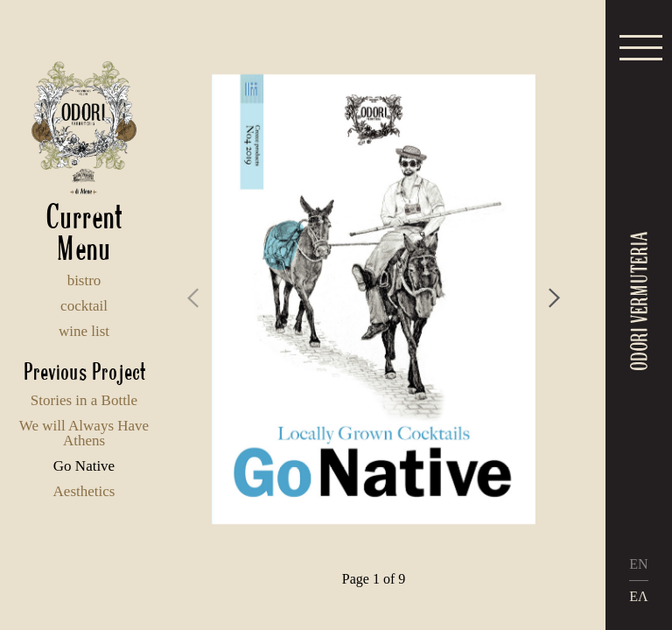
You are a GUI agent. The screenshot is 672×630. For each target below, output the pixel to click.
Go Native (84, 466)
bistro (84, 280)
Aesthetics (84, 491)
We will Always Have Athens (84, 433)
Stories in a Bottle (84, 400)
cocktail (84, 306)
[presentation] (193, 298)
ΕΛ (638, 596)
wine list (84, 331)
